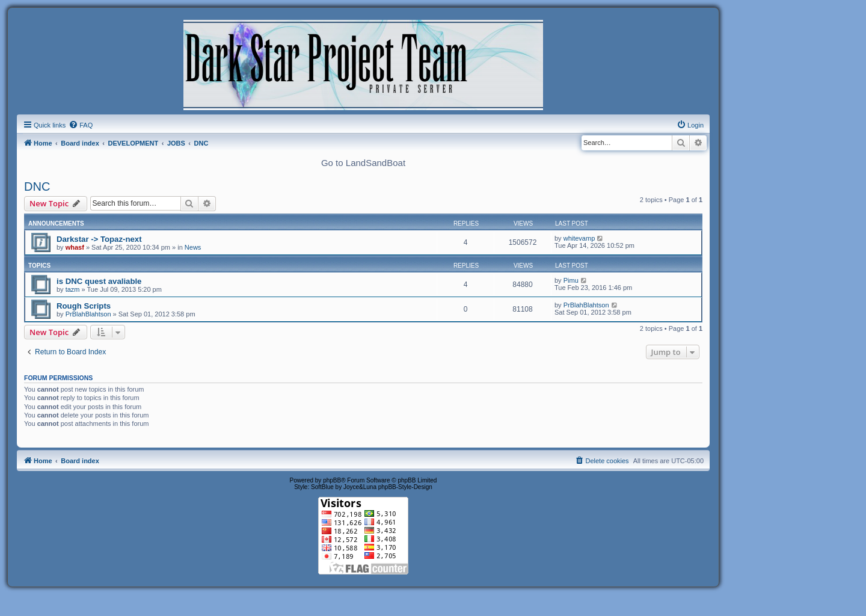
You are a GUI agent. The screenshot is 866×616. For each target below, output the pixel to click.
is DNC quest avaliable (99, 281)
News (193, 247)
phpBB (332, 480)
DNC (37, 186)
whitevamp (579, 238)
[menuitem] (81, 125)
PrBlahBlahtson (88, 314)
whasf (75, 247)
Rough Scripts (84, 306)
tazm (73, 289)
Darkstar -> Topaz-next (99, 239)
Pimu (571, 280)
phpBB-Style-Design (405, 487)
